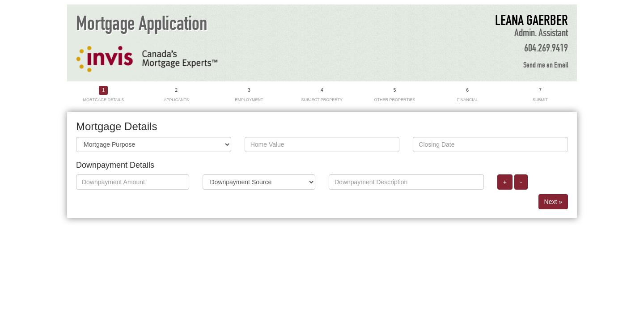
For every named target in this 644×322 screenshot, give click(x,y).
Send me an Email (546, 65)
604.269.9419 (546, 48)
